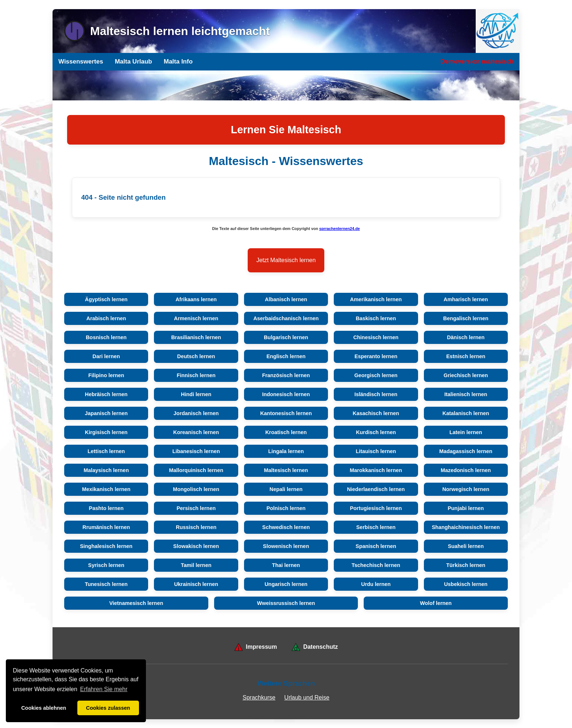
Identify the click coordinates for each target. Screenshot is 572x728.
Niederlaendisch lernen (376, 489)
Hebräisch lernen (106, 394)
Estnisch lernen (466, 356)
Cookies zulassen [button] (108, 708)
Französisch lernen (286, 375)
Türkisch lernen (466, 565)
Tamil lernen (196, 565)
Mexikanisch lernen (106, 489)
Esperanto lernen (376, 356)
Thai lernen (286, 565)
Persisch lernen (196, 508)
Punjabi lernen (466, 508)
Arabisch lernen (106, 318)
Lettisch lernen (106, 451)
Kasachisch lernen (376, 413)
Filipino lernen (106, 375)
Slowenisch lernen (286, 546)
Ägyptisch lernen (106, 299)
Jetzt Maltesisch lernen (286, 260)
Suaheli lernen (466, 546)
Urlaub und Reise (307, 698)
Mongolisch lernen (196, 489)
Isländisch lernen (376, 394)
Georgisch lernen (376, 375)
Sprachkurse (259, 698)
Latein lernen (466, 432)
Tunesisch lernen (106, 584)
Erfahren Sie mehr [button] (104, 689)
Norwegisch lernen (466, 489)
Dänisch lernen (466, 337)
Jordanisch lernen (196, 413)
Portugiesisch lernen (376, 508)
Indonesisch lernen (286, 394)
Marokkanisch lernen (376, 470)
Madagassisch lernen (466, 451)
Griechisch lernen (466, 375)
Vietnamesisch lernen (136, 603)
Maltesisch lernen (286, 470)
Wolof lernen (436, 603)
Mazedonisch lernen (466, 470)
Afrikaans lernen (196, 299)
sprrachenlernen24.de (339, 229)
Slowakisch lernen (196, 546)
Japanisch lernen (106, 413)
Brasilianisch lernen (196, 337)
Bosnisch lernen (106, 337)
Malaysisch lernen (106, 470)
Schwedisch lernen (286, 527)
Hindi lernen (196, 394)
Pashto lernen (106, 508)
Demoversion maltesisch (477, 62)
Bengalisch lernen (466, 318)
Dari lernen (106, 356)
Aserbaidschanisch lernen (286, 318)
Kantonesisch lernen (286, 413)
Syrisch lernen (106, 565)
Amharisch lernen (466, 299)
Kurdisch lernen (376, 432)
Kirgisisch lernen (106, 432)
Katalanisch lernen (466, 413)
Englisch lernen (286, 356)
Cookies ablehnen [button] (44, 708)
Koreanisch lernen (196, 432)
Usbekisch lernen (466, 584)
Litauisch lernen (376, 451)
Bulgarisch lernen (286, 337)
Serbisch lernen (376, 527)
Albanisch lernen (286, 299)
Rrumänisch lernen (106, 527)
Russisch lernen (196, 527)
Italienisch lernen (466, 394)
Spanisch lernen (376, 546)
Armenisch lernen (196, 318)
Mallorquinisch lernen (196, 470)
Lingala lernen (286, 451)
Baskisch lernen (376, 318)
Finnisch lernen (196, 375)
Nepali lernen (286, 489)
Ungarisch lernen (286, 584)
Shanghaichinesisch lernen (466, 527)
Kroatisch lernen (286, 432)
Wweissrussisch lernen (286, 603)
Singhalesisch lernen (106, 546)
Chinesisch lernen (376, 337)
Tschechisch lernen (376, 565)
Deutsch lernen (196, 356)
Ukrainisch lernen (196, 584)
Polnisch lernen (286, 508)
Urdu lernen (376, 584)
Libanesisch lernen (196, 451)
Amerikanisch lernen (376, 299)
